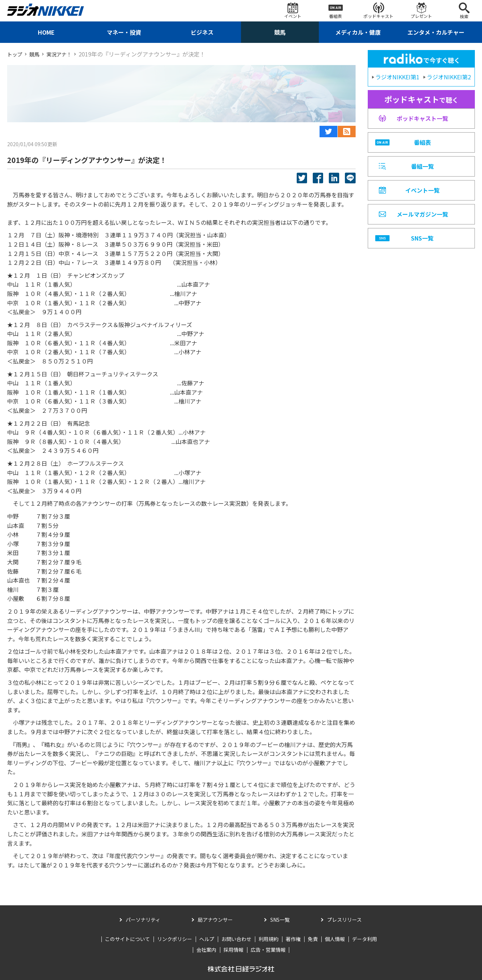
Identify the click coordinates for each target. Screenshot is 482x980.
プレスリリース (344, 920)
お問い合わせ (236, 939)
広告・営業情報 (268, 950)
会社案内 (206, 950)
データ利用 (365, 939)
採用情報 (234, 950)
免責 (313, 939)
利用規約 (268, 939)
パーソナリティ (143, 920)
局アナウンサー (215, 920)
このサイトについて (127, 939)
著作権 (293, 939)
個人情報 (335, 939)
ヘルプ (207, 939)
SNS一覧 (280, 920)
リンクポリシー (175, 939)
